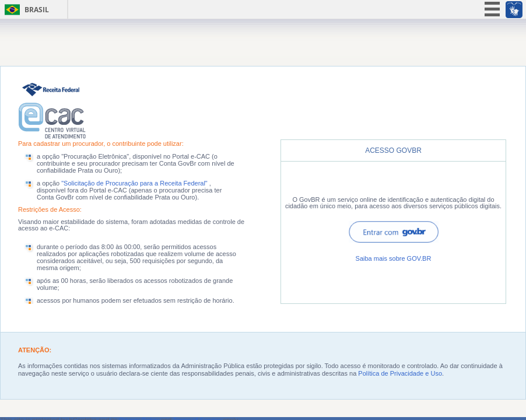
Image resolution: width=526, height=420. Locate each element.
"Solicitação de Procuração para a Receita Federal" (135, 183)
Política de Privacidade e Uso (400, 373)
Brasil (37, 10)
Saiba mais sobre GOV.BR (394, 258)
